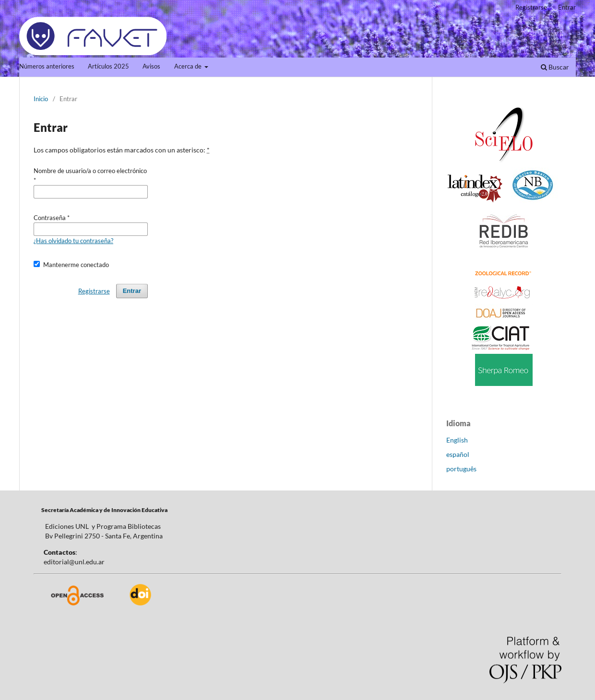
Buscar (555, 67)
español (458, 454)
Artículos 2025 (108, 66)
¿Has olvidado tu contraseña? (73, 241)
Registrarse (531, 7)
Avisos (151, 66)
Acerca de (189, 66)
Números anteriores (47, 66)
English (457, 440)
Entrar (567, 7)
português (461, 469)
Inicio (41, 99)
